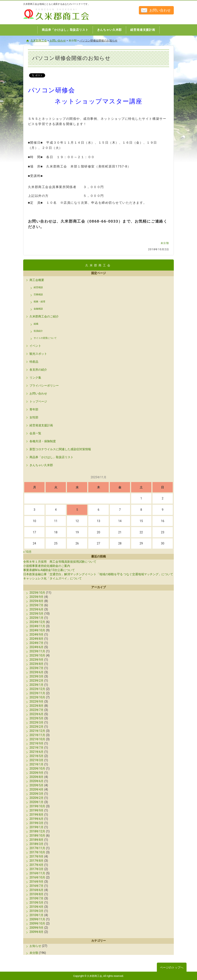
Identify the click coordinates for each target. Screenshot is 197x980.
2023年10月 (37, 655)
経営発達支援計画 (41, 425)
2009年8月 (36, 932)
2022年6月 (36, 714)
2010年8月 (36, 894)
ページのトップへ (172, 967)
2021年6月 (36, 752)
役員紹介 (38, 331)
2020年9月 (36, 773)
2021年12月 (37, 731)
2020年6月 (36, 781)
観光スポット (38, 354)
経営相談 (38, 287)
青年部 (34, 409)
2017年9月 (36, 856)
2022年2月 (36, 727)
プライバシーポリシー (44, 386)
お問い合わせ (160, 10)
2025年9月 (36, 597)
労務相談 (38, 295)
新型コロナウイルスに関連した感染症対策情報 (60, 449)
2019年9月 (36, 810)
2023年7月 (36, 668)
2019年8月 (36, 815)
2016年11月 (37, 873)
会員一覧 (35, 433)
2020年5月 (36, 785)
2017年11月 (37, 848)
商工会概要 (37, 280)
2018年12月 (37, 831)
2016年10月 (37, 877)
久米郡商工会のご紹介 (44, 316)
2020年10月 (37, 769)
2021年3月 (36, 760)
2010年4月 (36, 907)
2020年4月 (36, 789)
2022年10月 (37, 697)
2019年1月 (36, 827)
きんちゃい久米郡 (41, 465)
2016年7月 (36, 886)
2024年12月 (37, 622)
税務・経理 (39, 302)
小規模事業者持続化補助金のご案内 (47, 566)
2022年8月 (36, 706)
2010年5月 (36, 903)
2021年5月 (36, 756)
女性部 (34, 417)
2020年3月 (36, 794)
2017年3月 (36, 869)
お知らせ (35, 946)
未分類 (165, 243)
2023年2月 (36, 681)
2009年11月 (37, 919)
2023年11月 (37, 651)
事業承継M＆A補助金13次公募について (49, 570)
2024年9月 (36, 634)
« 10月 (27, 552)
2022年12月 (37, 689)
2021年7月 (36, 748)
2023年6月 (36, 672)
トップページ (38, 401)
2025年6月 (36, 609)
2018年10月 (37, 836)
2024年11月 (37, 626)
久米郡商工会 (47, 20)
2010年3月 (36, 911)
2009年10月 (37, 923)
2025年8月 (36, 601)
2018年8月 (36, 840)
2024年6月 (36, 647)
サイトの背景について (45, 338)
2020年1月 (36, 802)
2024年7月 (36, 643)
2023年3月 (36, 676)
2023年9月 (36, 660)
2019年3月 (36, 823)
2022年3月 (36, 722)
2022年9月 (36, 701)
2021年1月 (36, 764)
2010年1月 (36, 915)
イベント (35, 346)
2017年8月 (36, 861)
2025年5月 (36, 614)
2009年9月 (36, 928)
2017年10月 (37, 852)
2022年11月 (37, 693)
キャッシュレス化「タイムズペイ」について (52, 578)
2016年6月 (36, 890)
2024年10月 (37, 630)
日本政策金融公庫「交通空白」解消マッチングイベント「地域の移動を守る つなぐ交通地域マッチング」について (98, 574)
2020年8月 (36, 777)
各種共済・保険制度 (43, 441)
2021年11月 (37, 735)
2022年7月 (36, 710)
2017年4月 (36, 865)
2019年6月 (36, 819)
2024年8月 (36, 639)
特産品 (34, 362)
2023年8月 (36, 664)
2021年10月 (37, 739)
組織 (36, 324)
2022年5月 (36, 718)
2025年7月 (36, 605)
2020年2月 (36, 798)
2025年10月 (37, 593)
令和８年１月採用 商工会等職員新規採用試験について (60, 562)
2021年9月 (36, 743)
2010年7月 (36, 898)
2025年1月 (36, 618)
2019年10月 (37, 806)
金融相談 (38, 309)
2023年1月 (36, 685)
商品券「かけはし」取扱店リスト (51, 457)
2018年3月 (36, 844)
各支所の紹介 (38, 370)
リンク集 (35, 378)
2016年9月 (36, 882)
